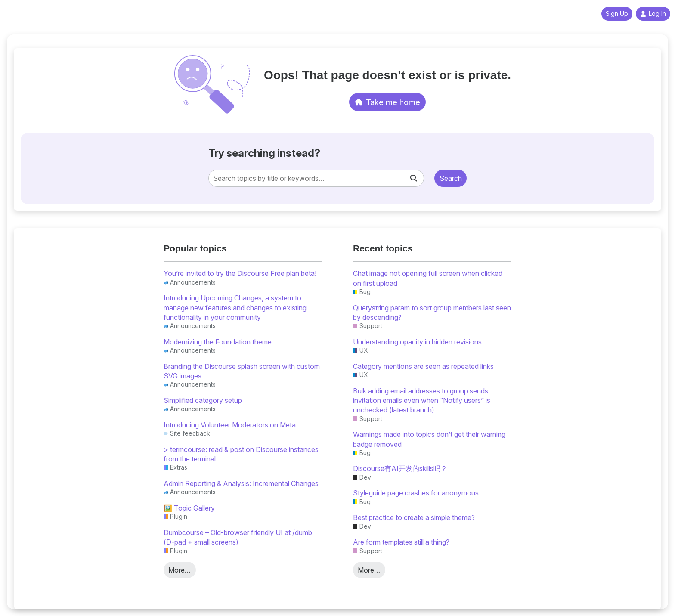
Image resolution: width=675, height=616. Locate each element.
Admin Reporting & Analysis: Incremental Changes (241, 483)
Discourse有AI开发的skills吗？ (400, 468)
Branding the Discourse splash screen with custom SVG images (242, 371)
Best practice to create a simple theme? (414, 517)
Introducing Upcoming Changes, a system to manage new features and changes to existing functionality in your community (235, 308)
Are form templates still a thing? (401, 542)
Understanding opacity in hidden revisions (417, 342)
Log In (653, 14)
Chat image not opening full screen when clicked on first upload (428, 278)
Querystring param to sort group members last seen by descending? (432, 313)
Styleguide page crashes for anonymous (416, 493)
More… (180, 570)
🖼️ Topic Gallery (189, 508)
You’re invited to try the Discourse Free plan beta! (240, 273)
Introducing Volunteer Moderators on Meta (230, 425)
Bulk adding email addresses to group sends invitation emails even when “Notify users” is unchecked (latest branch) (422, 401)
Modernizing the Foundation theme (218, 342)
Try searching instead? (264, 153)
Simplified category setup (203, 400)
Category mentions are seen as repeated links (423, 366)
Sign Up (617, 14)
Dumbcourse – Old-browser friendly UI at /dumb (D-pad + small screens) (238, 537)
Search (451, 178)
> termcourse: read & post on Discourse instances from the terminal (241, 454)
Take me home (388, 102)
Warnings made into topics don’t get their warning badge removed (429, 439)
